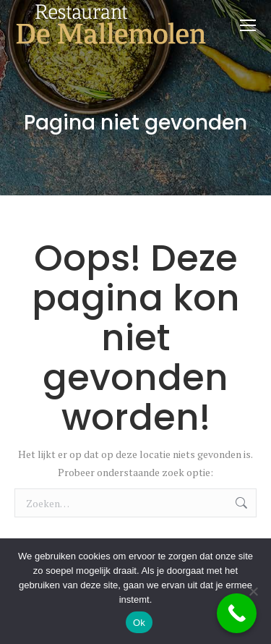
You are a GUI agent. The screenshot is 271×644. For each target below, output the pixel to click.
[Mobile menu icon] (248, 25)
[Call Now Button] (237, 613)
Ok (139, 623)
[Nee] (253, 591)
